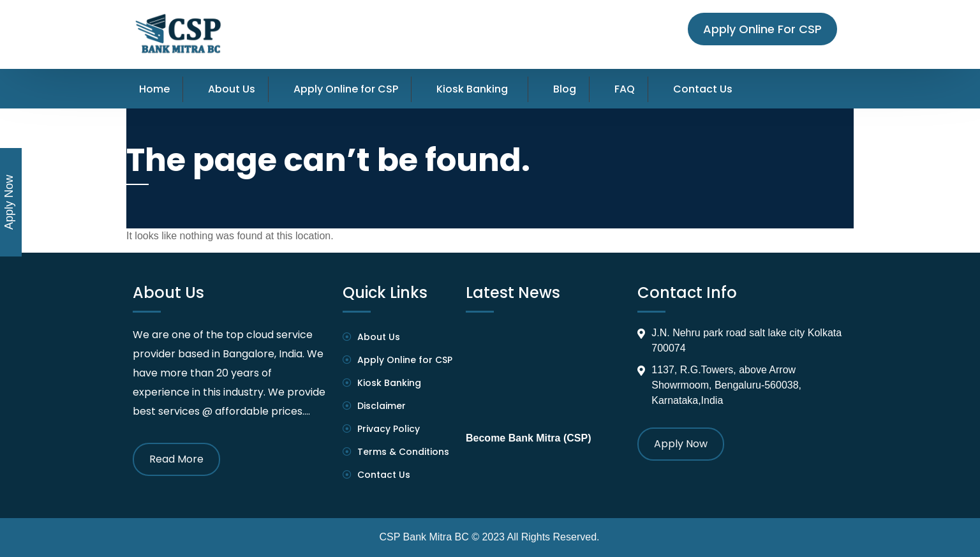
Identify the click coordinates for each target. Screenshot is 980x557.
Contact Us (703, 89)
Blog (565, 89)
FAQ (625, 89)
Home (154, 89)
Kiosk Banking (472, 89)
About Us (232, 89)
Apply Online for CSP (346, 89)
